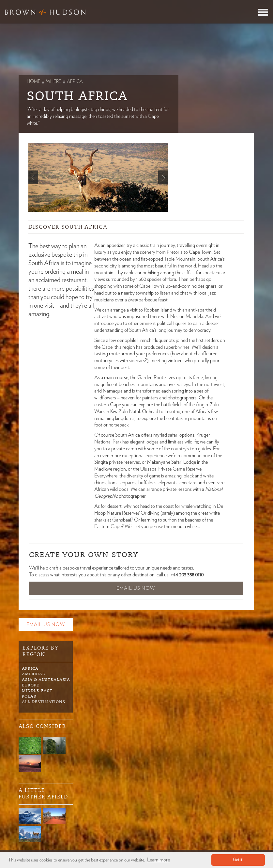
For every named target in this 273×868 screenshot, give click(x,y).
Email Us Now (136, 588)
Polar (29, 696)
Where (54, 82)
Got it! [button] (238, 860)
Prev (33, 177)
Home (34, 82)
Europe (30, 685)
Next (163, 177)
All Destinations (44, 702)
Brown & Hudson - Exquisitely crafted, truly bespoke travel (45, 12)
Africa (30, 668)
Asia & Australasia (46, 680)
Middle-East (37, 691)
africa (75, 82)
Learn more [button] (159, 860)
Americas (33, 674)
